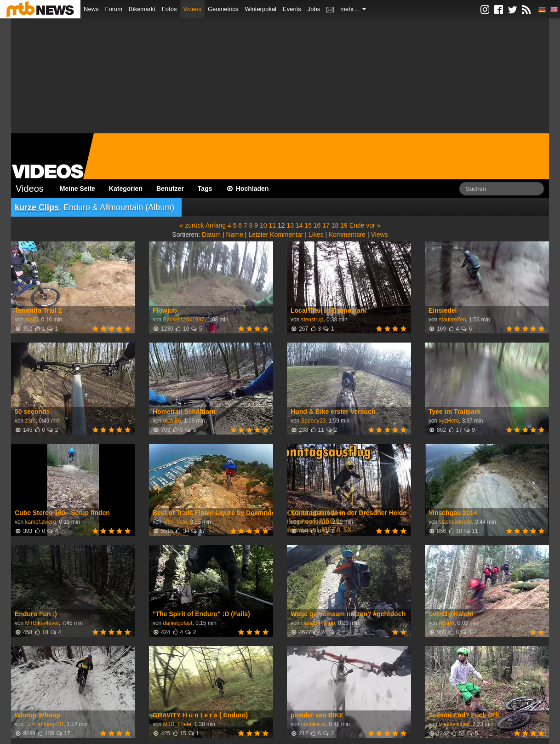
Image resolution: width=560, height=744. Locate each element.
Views (380, 235)
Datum (211, 235)
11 (272, 225)
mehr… (353, 9)
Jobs (314, 9)
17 (326, 225)
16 (317, 225)
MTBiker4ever (42, 623)
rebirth (446, 623)
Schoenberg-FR (44, 724)
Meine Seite (77, 189)
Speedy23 (313, 421)
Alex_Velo (175, 522)
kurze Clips (37, 207)
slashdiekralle (455, 522)
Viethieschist (454, 724)
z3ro (30, 421)
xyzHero (449, 421)
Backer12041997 (183, 320)
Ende (357, 225)
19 (344, 225)
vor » (373, 225)
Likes (316, 235)
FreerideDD (315, 522)
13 (290, 225)
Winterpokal (260, 9)
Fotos (169, 9)
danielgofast (177, 623)
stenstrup (312, 320)
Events (292, 9)
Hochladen (248, 189)
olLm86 (172, 421)
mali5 (31, 320)
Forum (114, 9)
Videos (192, 9)
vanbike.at (313, 724)
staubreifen (452, 320)
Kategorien (126, 189)
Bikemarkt (142, 9)
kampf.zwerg (40, 522)
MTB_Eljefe (177, 724)
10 (263, 225)
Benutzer (170, 189)
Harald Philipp (318, 623)
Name (235, 235)
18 (335, 225)
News (91, 9)
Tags (205, 189)
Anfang (216, 225)
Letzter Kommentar (276, 235)
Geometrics (223, 9)
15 (308, 225)
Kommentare (347, 235)
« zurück (192, 225)
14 (299, 225)
